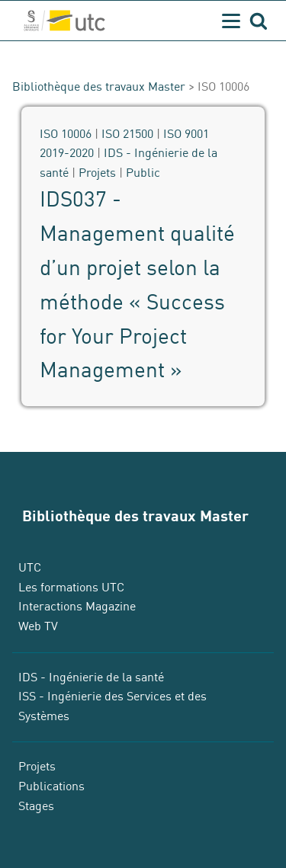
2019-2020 (67, 153)
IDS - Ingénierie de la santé (91, 677)
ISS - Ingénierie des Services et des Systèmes (112, 706)
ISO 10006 (66, 134)
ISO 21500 (127, 134)
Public (143, 173)
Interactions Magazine (77, 607)
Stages (36, 806)
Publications (51, 786)
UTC (30, 568)
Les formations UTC (71, 588)
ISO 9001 (186, 134)
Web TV (38, 626)
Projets (97, 173)
